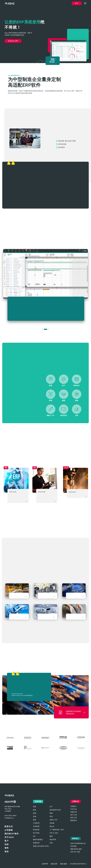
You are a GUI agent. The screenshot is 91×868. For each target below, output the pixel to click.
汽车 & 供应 (54, 833)
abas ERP (10, 3)
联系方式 (9, 826)
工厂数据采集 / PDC (57, 830)
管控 (51, 816)
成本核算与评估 (55, 810)
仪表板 (52, 823)
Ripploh (28, 748)
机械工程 (74, 591)
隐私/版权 (64, 864)
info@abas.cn (9, 818)
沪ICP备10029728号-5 (78, 864)
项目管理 (53, 840)
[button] (43, 329)
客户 (7, 841)
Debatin (28, 737)
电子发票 (36, 833)
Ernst (46, 737)
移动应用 (36, 830)
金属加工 (17, 591)
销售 (51, 813)
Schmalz (63, 748)
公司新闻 (9, 830)
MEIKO (10, 748)
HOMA (81, 737)
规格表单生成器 (76, 849)
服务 (51, 836)
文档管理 (36, 826)
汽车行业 (45, 591)
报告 (35, 820)
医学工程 (45, 612)
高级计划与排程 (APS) (41, 846)
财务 (35, 810)
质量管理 (36, 843)
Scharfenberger (46, 748)
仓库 (51, 843)
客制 (35, 813)
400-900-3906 (10, 816)
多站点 (52, 826)
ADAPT (10, 737)
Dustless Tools (81, 748)
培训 (7, 852)
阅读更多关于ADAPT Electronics (74, 712)
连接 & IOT (54, 820)
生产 (51, 807)
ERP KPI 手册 (75, 852)
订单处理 (36, 823)
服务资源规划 (38, 840)
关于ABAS (9, 837)
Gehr (63, 737)
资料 (7, 848)
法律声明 (45, 864)
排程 (35, 807)
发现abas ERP (13, 41)
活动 (7, 844)
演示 (77, 3)
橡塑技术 (74, 612)
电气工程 (17, 612)
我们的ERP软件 (12, 834)
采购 (35, 816)
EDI (34, 836)
